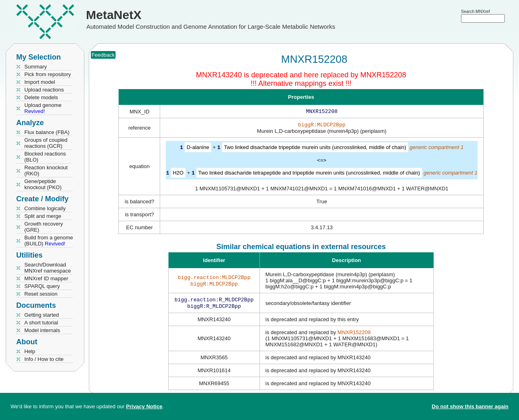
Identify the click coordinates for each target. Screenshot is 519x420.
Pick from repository (48, 74)
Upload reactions (44, 90)
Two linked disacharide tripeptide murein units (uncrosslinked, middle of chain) (315, 149)
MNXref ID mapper (46, 278)
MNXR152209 (354, 335)
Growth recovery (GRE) (44, 227)
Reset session (41, 294)
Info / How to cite (44, 359)
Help (30, 351)
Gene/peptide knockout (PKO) (43, 184)
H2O (178, 174)
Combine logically (45, 208)
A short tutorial (41, 323)
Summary (36, 67)
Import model (40, 82)
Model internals (42, 330)
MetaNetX (114, 15)
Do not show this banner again (470, 406)
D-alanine (198, 149)
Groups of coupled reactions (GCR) (46, 143)
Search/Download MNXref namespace (48, 268)
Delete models (41, 97)
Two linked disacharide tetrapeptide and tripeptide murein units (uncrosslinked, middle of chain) (309, 174)
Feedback (103, 55)
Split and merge (43, 216)
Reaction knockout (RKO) (46, 171)
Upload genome (43, 108)
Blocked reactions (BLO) (45, 157)
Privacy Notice (144, 406)
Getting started (42, 315)
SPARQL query (42, 286)
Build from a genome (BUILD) (49, 241)
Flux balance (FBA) (47, 132)
